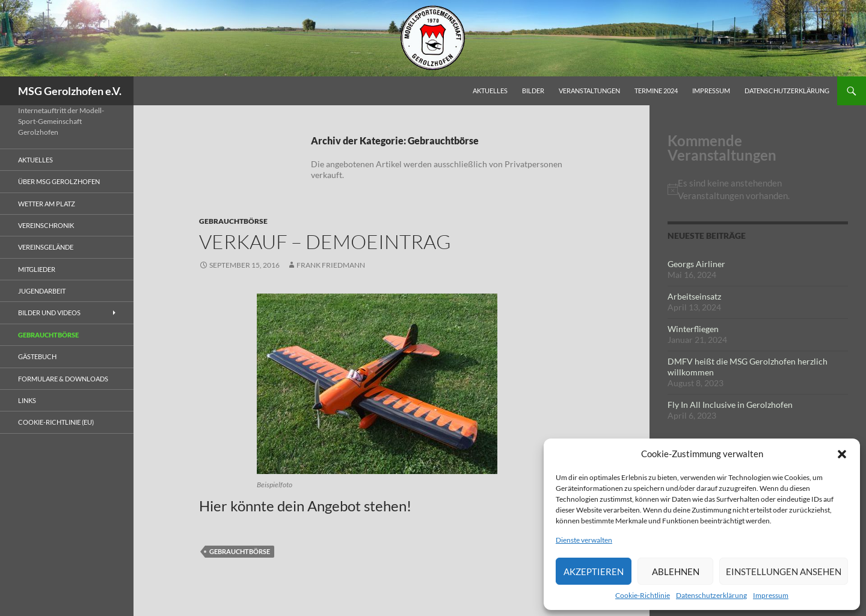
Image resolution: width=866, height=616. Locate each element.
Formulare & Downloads (63, 379)
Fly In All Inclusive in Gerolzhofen (730, 405)
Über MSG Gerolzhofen (59, 181)
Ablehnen (676, 571)
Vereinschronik (46, 225)
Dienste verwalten (584, 540)
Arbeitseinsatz (694, 296)
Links (27, 400)
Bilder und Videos (49, 313)
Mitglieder (37, 269)
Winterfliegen (693, 329)
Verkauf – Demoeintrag (325, 242)
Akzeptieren (594, 571)
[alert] (758, 189)
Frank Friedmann (331, 265)
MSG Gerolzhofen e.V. (70, 91)
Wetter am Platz (47, 204)
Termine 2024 (656, 91)
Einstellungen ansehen (784, 571)
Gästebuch (37, 356)
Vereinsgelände (46, 247)
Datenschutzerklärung (711, 595)
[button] (842, 454)
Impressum (771, 595)
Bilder (533, 91)
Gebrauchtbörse (233, 221)
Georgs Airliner (696, 264)
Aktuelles (490, 91)
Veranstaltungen (589, 91)
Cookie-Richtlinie (643, 595)
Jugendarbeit (42, 291)
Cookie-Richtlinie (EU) (56, 422)
